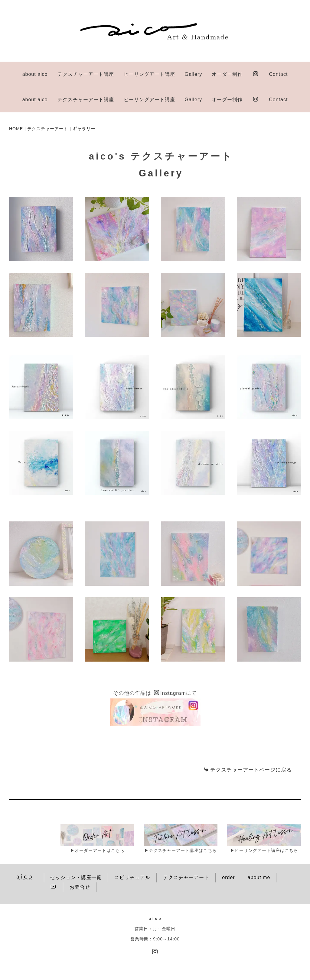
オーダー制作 (227, 74)
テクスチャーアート (48, 103)
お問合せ (80, 862)
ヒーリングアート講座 (149, 74)
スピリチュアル (132, 852)
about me (259, 852)
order (228, 852)
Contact (278, 74)
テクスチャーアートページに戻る (248, 745)
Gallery (194, 74)
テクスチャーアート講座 (86, 74)
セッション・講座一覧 (76, 852)
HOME (16, 103)
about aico (35, 74)
